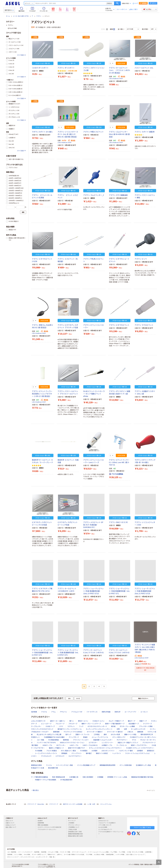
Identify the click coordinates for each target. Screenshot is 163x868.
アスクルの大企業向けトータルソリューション (111, 833)
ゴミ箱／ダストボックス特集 (135, 852)
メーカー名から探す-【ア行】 (21, 16)
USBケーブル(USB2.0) (90, 745)
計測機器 (100, 777)
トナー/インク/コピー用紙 (64, 765)
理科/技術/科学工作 (147, 734)
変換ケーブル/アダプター (139, 745)
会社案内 (41, 821)
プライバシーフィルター (81, 740)
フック (81, 726)
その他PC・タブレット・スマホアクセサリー (140, 748)
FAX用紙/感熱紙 (54, 740)
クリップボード (74, 737)
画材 (105, 734)
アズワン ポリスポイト (66, 68)
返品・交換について (12, 827)
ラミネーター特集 (65, 852)
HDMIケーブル (47, 745)
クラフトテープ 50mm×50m (36, 804)
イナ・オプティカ (92, 712)
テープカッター (36, 726)
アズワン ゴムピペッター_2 (94, 195)
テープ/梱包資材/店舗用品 (40, 777)
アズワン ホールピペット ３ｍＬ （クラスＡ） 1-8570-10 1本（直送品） (120, 70)
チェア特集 (114, 852)
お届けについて (11, 823)
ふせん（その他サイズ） (38, 721)
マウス (134, 740)
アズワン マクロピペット (144, 325)
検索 (117, 3)
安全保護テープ (134, 724)
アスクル (44, 712)
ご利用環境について (74, 827)
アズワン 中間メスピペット (93, 132)
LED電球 (94, 751)
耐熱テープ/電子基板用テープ (115, 724)
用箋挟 (85, 737)
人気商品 (35, 37)
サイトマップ (72, 821)
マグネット (71, 726)
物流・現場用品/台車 (59, 777)
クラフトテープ (54, 804)
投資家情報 (42, 823)
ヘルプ (136, 3)
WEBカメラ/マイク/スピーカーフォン (72, 743)
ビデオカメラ (60, 756)
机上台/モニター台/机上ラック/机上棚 (49, 734)
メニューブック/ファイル (100, 737)
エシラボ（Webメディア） (106, 830)
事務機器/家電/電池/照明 (107, 765)
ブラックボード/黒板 (146, 726)
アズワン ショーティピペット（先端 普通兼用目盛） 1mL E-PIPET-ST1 (119, 591)
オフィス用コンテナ (119, 737)
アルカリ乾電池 (52, 751)
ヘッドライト (117, 753)
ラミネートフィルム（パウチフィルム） (138, 753)
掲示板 (113, 726)
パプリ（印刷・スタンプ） (106, 825)
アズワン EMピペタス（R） (119, 522)
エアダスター (93, 743)
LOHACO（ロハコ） (104, 821)
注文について (10, 821)
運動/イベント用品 (130, 734)
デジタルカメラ (46, 756)
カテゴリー (9, 10)
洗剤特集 (10, 855)
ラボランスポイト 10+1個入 (42, 132)
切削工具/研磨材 (88, 777)
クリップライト (77, 753)
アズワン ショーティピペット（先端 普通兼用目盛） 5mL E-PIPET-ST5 (68, 653)
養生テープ (132, 721)
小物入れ (130, 732)
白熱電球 (140, 751)
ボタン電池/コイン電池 (68, 751)
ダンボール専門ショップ (39, 855)
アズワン (39, 16)
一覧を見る (35, 790)
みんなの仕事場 (104, 827)
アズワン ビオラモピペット (119, 325)
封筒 (118, 729)
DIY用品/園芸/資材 (66, 780)
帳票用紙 (66, 740)
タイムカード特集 (53, 852)
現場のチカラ (51, 855)
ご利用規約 (72, 823)
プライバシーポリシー (75, 825)
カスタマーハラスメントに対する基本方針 (50, 827)
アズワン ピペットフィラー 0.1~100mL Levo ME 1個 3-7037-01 (119, 462)
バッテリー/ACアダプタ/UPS (46, 743)
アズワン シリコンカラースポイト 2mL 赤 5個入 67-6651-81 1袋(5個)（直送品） (68, 134)
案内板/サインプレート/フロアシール (70, 729)
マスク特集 (89, 855)
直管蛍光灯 (151, 751)
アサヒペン (63, 712)
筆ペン (72, 721)
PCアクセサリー (122, 740)
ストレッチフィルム (106, 804)
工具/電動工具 (74, 777)
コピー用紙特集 (12, 852)
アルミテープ (60, 724)
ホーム (8, 16)
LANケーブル (74, 745)
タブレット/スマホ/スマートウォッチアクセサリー (105, 748)
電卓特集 (37, 852)
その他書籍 (39, 751)
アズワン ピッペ (141, 259)
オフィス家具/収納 (126, 765)
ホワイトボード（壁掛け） (95, 732)
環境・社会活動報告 (44, 825)
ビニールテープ (46, 724)
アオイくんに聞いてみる (142, 828)
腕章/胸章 (56, 732)
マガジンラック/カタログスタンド (42, 729)
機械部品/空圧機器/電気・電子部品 (142, 777)
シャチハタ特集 (120, 855)
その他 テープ (50, 726)
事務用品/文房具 (36, 765)
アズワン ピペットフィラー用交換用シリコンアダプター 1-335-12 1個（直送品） (42, 394)
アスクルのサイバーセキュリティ (48, 830)
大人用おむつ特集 (99, 855)
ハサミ (61, 726)
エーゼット (144, 712)
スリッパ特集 (18, 855)
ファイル (49, 765)
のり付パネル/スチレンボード (97, 726)
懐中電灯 (89, 753)
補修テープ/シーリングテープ (91, 724)
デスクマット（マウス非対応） (73, 732)
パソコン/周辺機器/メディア (86, 765)
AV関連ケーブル (107, 745)
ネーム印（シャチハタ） (138, 729)
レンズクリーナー (107, 743)
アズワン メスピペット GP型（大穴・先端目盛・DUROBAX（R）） (93, 525)
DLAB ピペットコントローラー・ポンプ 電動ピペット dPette (94, 394)
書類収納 (140, 732)
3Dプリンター (61, 745)
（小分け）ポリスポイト (40, 68)
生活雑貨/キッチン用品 (143, 765)
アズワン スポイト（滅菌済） (145, 132)
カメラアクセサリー (75, 756)
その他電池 (84, 751)
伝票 (125, 729)
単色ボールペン (83, 721)
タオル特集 (27, 855)
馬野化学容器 (106, 712)
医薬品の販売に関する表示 (76, 836)
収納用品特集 (110, 855)
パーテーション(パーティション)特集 (98, 852)
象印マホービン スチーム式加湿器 (73, 804)
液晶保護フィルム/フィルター (103, 740)
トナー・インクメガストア (25, 852)
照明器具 (64, 753)
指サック (68, 734)
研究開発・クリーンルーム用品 (117, 777)
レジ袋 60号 (91, 804)
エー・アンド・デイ (130, 712)
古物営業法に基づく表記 (76, 832)
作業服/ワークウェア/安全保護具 (46, 780)
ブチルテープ (73, 724)
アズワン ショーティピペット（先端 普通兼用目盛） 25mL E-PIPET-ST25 (145, 591)
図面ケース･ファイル (82, 734)
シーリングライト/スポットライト (46, 753)
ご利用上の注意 (73, 830)
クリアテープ (147, 724)
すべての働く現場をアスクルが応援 (74, 855)
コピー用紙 (40, 740)
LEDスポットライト (108, 751)
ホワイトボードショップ (79, 852)
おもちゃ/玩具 (115, 734)
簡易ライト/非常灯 (102, 753)
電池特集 (44, 852)
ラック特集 (122, 852)
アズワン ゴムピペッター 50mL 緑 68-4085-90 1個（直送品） (119, 134)
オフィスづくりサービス (27, 857)
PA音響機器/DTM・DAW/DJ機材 (54, 737)
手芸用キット (35, 737)
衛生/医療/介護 (53, 768)
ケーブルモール (122, 745)
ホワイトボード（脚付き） (115, 732)
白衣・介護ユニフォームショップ (135, 855)
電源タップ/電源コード (56, 748)
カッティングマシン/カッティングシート (99, 729)
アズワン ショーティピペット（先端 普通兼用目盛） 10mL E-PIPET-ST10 (93, 591)
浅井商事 (34, 712)
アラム (53, 712)
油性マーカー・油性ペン (58, 721)
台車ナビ (59, 855)
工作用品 (97, 734)
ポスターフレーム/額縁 (127, 726)
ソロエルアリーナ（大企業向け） (108, 823)
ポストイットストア (13, 857)
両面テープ (143, 721)
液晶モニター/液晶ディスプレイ (128, 743)
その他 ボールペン (98, 721)
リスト (104, 29)
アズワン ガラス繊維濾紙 (118, 195)
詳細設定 (109, 3)
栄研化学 (117, 712)
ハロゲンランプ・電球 (126, 751)
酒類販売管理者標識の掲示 (76, 834)
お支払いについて (11, 825)
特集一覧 (52, 857)
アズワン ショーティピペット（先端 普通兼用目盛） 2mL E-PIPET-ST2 (42, 653)
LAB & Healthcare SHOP (116, 79)
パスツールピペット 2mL (144, 68)
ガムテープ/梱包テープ (116, 721)
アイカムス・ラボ (77, 712)
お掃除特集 (148, 852)
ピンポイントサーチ (42, 857)
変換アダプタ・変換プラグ (76, 748)
